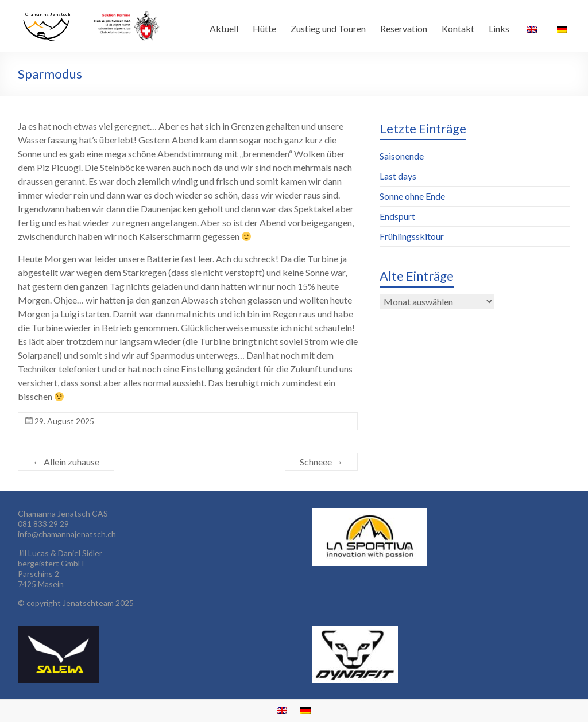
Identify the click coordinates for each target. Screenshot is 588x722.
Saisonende (402, 156)
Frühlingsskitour (412, 236)
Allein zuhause (66, 462)
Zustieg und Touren (328, 28)
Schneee (321, 462)
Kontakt (458, 28)
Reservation (404, 28)
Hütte (264, 28)
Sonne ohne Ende (412, 196)
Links (499, 28)
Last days (398, 176)
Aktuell (224, 28)
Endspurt (397, 216)
